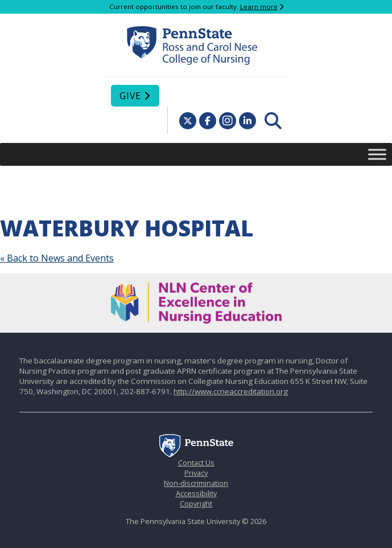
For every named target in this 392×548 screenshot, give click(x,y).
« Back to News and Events (57, 258)
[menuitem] (273, 121)
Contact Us (196, 463)
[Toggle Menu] (377, 154)
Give (130, 96)
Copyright (196, 504)
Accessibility (196, 493)
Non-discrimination (196, 483)
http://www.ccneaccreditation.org (231, 391)
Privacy (196, 473)
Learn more (259, 7)
